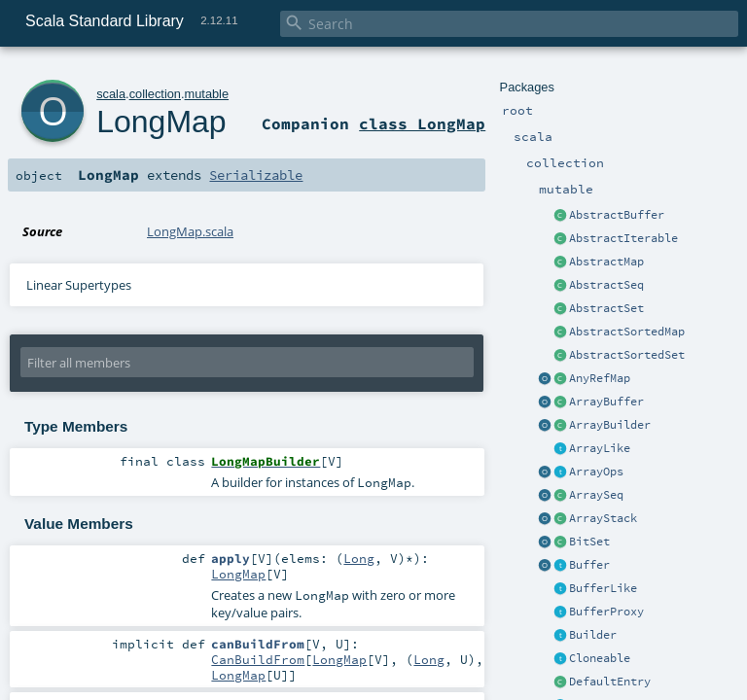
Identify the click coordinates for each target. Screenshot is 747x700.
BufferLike (603, 588)
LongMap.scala (190, 231)
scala (111, 94)
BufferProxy (606, 612)
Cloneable (600, 658)
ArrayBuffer (606, 402)
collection (155, 94)
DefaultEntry (610, 682)
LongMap (161, 122)
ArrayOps (596, 472)
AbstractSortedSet (627, 355)
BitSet (589, 542)
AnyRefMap (600, 378)
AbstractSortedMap (627, 332)
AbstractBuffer (617, 215)
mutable (207, 94)
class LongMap (422, 123)
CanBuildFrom (258, 659)
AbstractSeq (606, 285)
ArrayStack (603, 518)
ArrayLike (600, 448)
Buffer (589, 565)
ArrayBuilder (610, 425)
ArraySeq (596, 495)
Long (359, 558)
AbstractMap (606, 262)
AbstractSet (606, 308)
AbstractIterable (623, 238)
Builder (593, 635)
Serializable (256, 175)
